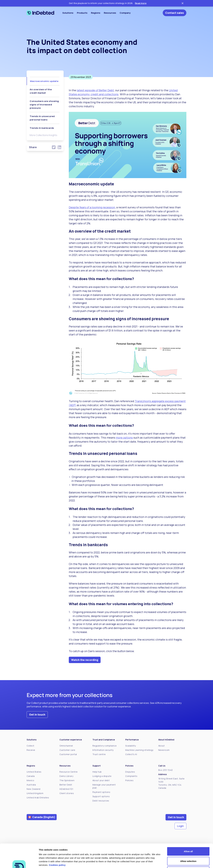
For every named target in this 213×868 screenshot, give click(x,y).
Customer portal (68, 754)
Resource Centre (69, 772)
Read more (141, 3)
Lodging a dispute (102, 776)
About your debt (101, 780)
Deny (188, 849)
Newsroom (164, 750)
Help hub (97, 772)
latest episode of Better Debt (95, 90)
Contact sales (175, 13)
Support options (101, 796)
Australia (31, 785)
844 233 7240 (166, 770)
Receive (31, 750)
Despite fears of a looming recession (92, 207)
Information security (103, 750)
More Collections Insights (43, 135)
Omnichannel (66, 746)
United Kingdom (35, 793)
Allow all (188, 829)
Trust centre (99, 754)
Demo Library (66, 776)
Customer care (67, 750)
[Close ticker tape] (183, 3)
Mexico (30, 780)
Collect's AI (131, 754)
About (162, 746)
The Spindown (67, 780)
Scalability (131, 746)
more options (124, 438)
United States (34, 772)
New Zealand (34, 789)
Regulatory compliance (105, 746)
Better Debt (66, 785)
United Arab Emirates (38, 798)
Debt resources (101, 801)
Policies (129, 780)
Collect (30, 746)
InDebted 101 (66, 789)
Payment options (101, 792)
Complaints (131, 776)
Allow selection (188, 839)
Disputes (130, 772)
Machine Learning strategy (139, 750)
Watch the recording (85, 660)
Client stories (67, 793)
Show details (155, 862)
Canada (31, 776)
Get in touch (37, 714)
